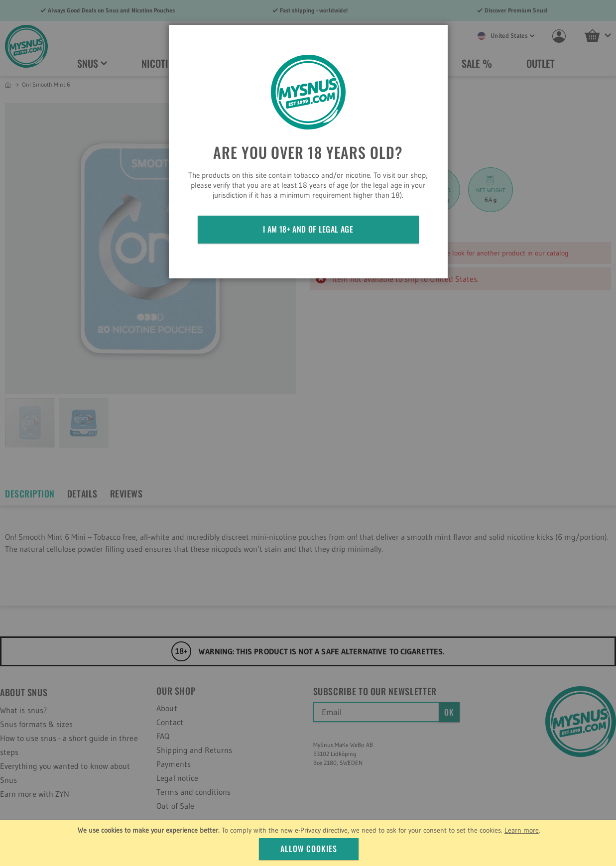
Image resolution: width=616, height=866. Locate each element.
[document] (309, 843)
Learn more (522, 830)
